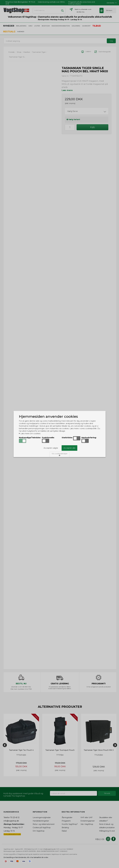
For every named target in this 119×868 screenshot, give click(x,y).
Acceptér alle (69, 448)
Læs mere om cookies (30, 434)
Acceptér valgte (51, 448)
